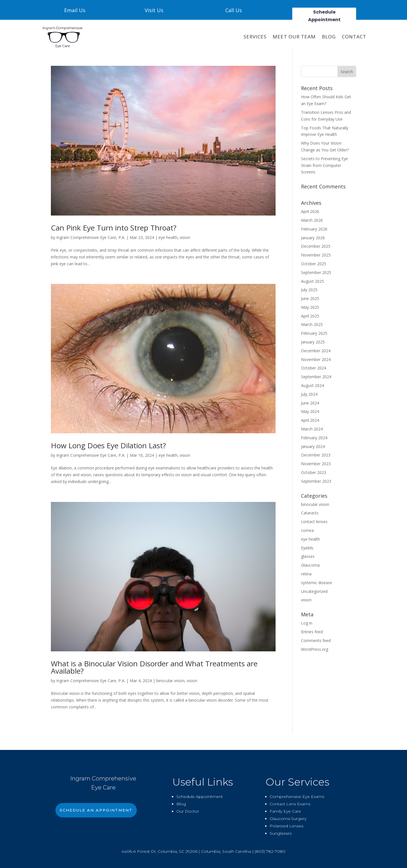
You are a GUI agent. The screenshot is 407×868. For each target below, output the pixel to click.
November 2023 (316, 464)
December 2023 (316, 455)
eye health (168, 237)
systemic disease (317, 583)
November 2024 (316, 359)
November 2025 (316, 255)
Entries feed (312, 632)
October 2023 (314, 472)
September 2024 (316, 377)
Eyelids (307, 548)
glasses (308, 556)
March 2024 (312, 429)
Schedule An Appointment (96, 810)
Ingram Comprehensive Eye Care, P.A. (91, 237)
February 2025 (314, 333)
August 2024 (312, 385)
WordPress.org (315, 649)
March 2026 (312, 220)
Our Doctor (188, 811)
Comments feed (316, 640)
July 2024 (309, 394)
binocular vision (170, 681)
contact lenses (314, 522)
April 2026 (310, 211)
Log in (307, 623)
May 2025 (310, 307)
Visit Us (154, 10)
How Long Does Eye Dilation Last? (108, 445)
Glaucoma (310, 565)
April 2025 (310, 316)
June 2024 (310, 403)
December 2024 (316, 351)
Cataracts (310, 513)
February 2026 (314, 229)
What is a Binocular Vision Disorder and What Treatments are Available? (154, 667)
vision (185, 237)
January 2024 (313, 446)
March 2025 (312, 324)
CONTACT (354, 37)
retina (306, 574)
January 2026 (313, 238)
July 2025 (309, 290)
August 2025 (312, 281)
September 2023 (316, 481)
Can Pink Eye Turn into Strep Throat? (114, 228)
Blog (329, 37)
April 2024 (310, 420)
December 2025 (316, 246)
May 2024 (310, 411)
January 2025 (313, 342)
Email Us (75, 10)
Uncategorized (314, 591)
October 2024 (314, 368)
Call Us (234, 10)
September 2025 (316, 272)
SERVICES (255, 37)
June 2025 (310, 298)
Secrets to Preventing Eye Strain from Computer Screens (324, 165)
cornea (307, 530)
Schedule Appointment (324, 16)
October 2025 (314, 264)
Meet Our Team (294, 37)
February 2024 (314, 438)
